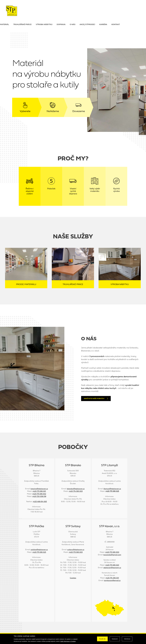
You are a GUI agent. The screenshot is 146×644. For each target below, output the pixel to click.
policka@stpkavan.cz (39, 550)
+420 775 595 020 (112, 565)
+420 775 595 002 (39, 494)
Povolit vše (102, 639)
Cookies (73, 578)
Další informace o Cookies (68, 641)
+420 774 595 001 (112, 578)
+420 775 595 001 (39, 491)
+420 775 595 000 (112, 552)
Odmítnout (127, 639)
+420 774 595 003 (76, 491)
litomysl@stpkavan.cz (112, 489)
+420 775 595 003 (76, 552)
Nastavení (115, 639)
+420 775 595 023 (39, 552)
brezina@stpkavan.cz (39, 489)
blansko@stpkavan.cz (76, 489)
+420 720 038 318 (39, 496)
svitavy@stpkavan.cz (76, 550)
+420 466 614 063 (40, 502)
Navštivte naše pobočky (96, 399)
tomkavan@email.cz (112, 581)
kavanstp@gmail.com (112, 555)
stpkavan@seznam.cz (112, 568)
